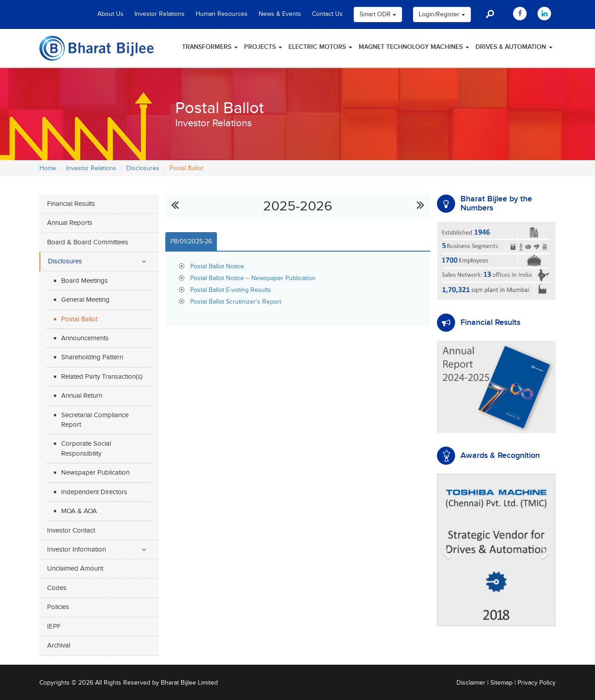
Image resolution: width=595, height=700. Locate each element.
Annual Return (82, 396)
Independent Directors (94, 492)
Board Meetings (84, 281)
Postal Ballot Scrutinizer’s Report (236, 302)
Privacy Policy (537, 683)
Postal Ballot (79, 319)
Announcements (85, 338)
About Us (110, 14)
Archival (59, 645)
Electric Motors (320, 47)
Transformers (210, 47)
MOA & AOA (79, 511)
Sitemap (501, 683)
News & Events (280, 14)
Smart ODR (378, 14)
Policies (58, 607)
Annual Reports (70, 223)
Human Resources (222, 14)
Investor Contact (71, 531)
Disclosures (143, 168)
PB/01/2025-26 (191, 242)
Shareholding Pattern (92, 357)
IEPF (54, 626)
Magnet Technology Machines (414, 47)
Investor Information (77, 550)
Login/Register (442, 14)
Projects (263, 47)
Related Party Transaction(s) (102, 377)
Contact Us (327, 14)
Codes (57, 588)
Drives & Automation (514, 47)
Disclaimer (471, 683)
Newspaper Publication (95, 473)
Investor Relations (160, 14)
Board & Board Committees (88, 242)
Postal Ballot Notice (217, 267)
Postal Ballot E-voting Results (231, 290)
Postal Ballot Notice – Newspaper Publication (253, 278)
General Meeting (85, 300)
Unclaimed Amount (75, 569)
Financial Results (71, 204)
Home (48, 168)
